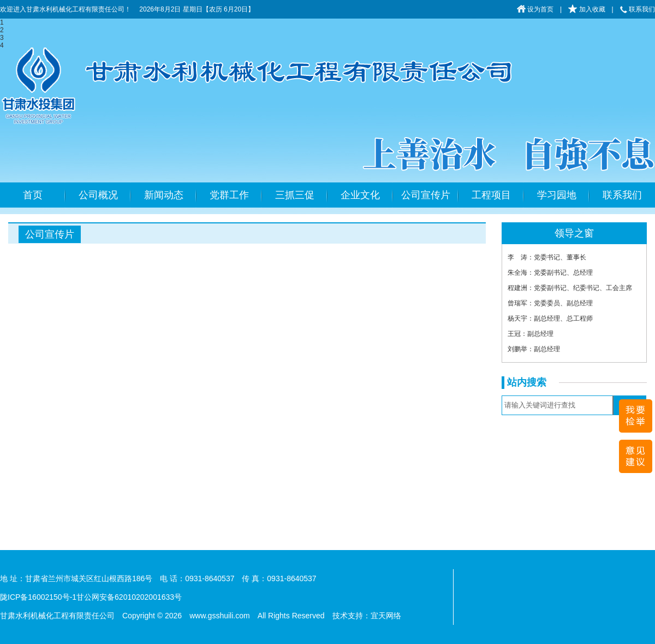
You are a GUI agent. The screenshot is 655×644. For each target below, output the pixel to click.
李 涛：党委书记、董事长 (547, 257)
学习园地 (557, 195)
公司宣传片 (426, 195)
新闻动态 (164, 195)
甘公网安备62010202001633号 (129, 597)
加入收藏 (586, 9)
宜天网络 (386, 616)
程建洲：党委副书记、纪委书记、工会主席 (570, 288)
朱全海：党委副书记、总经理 (550, 273)
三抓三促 (295, 195)
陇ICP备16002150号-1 (38, 597)
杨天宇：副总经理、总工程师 (550, 318)
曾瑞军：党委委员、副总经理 (550, 303)
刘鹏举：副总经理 (534, 349)
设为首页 (535, 9)
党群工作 (229, 195)
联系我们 (638, 9)
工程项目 (491, 195)
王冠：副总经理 (531, 334)
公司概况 (98, 195)
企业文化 (360, 195)
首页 (33, 195)
